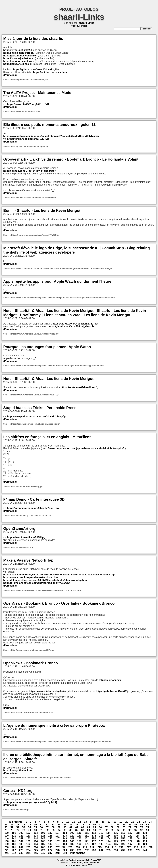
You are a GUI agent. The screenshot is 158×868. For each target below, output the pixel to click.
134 (108, 836)
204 (36, 847)
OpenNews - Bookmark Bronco (30, 663)
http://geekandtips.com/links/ (20, 56)
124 (36, 836)
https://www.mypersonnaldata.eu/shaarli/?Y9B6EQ (35, 395)
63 (83, 827)
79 (29, 830)
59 (59, 827)
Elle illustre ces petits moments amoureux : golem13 (49, 125)
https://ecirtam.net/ (110, 680)
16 (103, 822)
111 (87, 833)
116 (123, 833)
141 (14, 838)
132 (94, 836)
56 (41, 827)
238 (130, 850)
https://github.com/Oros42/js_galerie (117, 691)
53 (24, 827)
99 (148, 830)
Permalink (10, 75)
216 (121, 847)
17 (109, 822)
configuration (75, 862)
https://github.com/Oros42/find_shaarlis (71, 326)
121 (14, 836)
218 (136, 847)
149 (72, 838)
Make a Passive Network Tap (28, 560)
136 (123, 836)
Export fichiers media (79, 865)
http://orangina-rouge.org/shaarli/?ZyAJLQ (32, 802)
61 (71, 827)
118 (138, 833)
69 (118, 827)
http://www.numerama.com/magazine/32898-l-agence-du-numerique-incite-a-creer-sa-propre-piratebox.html (61, 742)
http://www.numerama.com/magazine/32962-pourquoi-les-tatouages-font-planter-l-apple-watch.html (58, 366)
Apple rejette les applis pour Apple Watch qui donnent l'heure (57, 281)
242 (14, 853)
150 (79, 838)
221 (7, 850)
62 (77, 827)
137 (130, 836)
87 (77, 830)
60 (65, 827)
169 (72, 841)
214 (107, 847)
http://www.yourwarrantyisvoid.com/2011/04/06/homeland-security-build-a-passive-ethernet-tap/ (59, 575)
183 (28, 844)
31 (41, 825)
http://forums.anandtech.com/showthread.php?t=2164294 (37, 583)
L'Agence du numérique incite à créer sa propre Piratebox (54, 725)
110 (79, 833)
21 (133, 822)
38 (83, 825)
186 (50, 844)
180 (7, 844)
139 (145, 836)
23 (144, 822)
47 (136, 825)
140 (7, 838)
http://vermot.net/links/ (17, 50)
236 (116, 850)
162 (21, 841)
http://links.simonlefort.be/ (19, 53)
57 (47, 827)
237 (123, 850)
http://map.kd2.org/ (20, 810)
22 (139, 822)
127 (57, 836)
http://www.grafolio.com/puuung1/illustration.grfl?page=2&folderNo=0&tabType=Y (51, 136)
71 (130, 827)
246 (43, 853)
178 (138, 841)
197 (130, 844)
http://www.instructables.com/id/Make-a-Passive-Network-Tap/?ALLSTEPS (46, 590)
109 (72, 833)
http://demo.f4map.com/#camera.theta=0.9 (31, 516)
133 (101, 836)
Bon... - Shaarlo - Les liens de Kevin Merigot (42, 210)
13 (85, 822)
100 (7, 833)
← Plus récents (13, 822)
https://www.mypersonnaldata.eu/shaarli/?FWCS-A (35, 235)
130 (79, 836)
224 (28, 850)
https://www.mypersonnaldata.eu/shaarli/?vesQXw (35, 334)
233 (94, 850)
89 (89, 830)
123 (28, 836)
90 (94, 830)
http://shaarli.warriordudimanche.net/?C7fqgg (32, 650)
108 (65, 833)
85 (65, 830)
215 (114, 847)
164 (36, 841)
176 (123, 841)
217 (129, 847)
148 (65, 838)
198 (138, 844)
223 (21, 850)
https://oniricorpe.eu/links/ (19, 61)
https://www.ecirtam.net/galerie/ (48, 691)
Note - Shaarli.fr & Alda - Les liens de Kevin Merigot (48, 379)
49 (148, 825)
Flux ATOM (96, 860)
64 (89, 827)
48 (142, 825)
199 (145, 844)
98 (142, 830)
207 (57, 847)
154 (108, 838)
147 (57, 838)
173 (101, 841)
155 (116, 838)
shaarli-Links (79, 17)
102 (21, 833)
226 (43, 850)
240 (145, 850)
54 (29, 827)
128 (65, 836)
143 (28, 838)
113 (101, 833)
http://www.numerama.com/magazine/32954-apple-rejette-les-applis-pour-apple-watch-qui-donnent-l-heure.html (63, 298)
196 (123, 844)
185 (43, 844)
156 (123, 838)
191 (87, 844)
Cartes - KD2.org (18, 791)
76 (12, 830)
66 (100, 827)
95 (124, 830)
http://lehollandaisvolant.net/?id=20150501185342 (34, 197)
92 (106, 830)
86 (71, 830)
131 (87, 836)
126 (50, 836)
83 (53, 830)
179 (145, 841)
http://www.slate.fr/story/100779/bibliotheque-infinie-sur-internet (41, 778)
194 (108, 844)
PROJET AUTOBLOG (79, 9)
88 (83, 830)
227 (50, 850)
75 (6, 830)
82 (47, 830)
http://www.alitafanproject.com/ (26, 112)
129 (72, 836)
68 (112, 827)
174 (108, 841)
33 (53, 825)
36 (71, 825)
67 (106, 827)
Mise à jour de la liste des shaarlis (33, 38)
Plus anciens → (79, 853)
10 (68, 822)
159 (145, 838)
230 (72, 850)
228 (57, 850)
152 (94, 838)
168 (65, 841)
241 (7, 853)
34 (59, 825)
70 (124, 827)
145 (43, 838)
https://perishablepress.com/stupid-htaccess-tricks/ (35, 424)
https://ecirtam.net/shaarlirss (50, 72)
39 (89, 825)
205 (43, 847)
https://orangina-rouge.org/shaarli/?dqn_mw (33, 508)
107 (57, 833)
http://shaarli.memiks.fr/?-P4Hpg (26, 537)
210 (78, 847)
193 (101, 844)
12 (79, 822)
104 (36, 833)
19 (121, 822)
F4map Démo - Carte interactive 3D (34, 499)
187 (57, 844)
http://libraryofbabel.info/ (18, 770)
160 (7, 841)
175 (116, 841)
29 (29, 825)
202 (21, 847)
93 (112, 830)
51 (12, 827)
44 (118, 825)
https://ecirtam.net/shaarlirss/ (78, 387)
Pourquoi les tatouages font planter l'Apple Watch (47, 347)
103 (28, 833)
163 (28, 841)
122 (21, 836)
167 (57, 841)
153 (101, 838)
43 (112, 825)
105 (43, 833)
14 (91, 822)
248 (57, 853)
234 (101, 850)
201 (14, 847)
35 (65, 825)
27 (18, 825)
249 (65, 853)
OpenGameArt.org (19, 528)
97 (136, 830)
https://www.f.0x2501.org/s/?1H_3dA (28, 104)
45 (124, 825)
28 (24, 825)
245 (36, 853)
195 (116, 844)
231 (79, 850)
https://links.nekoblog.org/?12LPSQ (28, 139)
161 (14, 841)
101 (14, 833)
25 (6, 825)
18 (115, 822)
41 (100, 825)
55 (35, 827)
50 (6, 827)
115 (116, 833)
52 (18, 827)
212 (92, 847)
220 (151, 847)
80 (35, 830)
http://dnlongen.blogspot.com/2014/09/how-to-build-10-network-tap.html (45, 580)
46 (130, 825)
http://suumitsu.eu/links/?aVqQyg (27, 486)
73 (142, 827)
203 (28, 847)
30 (35, 825)
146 (50, 838)
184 (36, 844)
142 (21, 838)
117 (130, 833)
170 (79, 841)
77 (18, 830)
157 (130, 838)
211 (85, 847)
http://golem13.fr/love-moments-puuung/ (30, 146)
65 (94, 827)
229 (65, 850)
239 (138, 850)
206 (50, 847)
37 (77, 825)
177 (130, 841)
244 (28, 853)
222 (14, 850)
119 (145, 833)
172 (94, 841)
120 (7, 836)
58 (53, 827)
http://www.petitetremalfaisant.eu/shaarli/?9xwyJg (36, 416)
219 (143, 847)
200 (7, 847)
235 (108, 850)
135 (116, 836)
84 (59, 830)
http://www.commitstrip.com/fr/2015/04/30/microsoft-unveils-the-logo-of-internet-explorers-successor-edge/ (61, 268)
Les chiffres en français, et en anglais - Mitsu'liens (47, 437)
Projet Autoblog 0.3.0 (79, 860)
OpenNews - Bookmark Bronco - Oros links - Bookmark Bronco (59, 603)
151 (87, 838)
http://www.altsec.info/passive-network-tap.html (31, 577)
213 (100, 847)
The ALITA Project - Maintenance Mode (37, 93)
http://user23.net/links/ (16, 64)
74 (148, 827)
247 (50, 853)
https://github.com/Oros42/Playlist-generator (29, 171)
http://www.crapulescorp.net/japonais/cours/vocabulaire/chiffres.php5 (83, 448)
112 (94, 833)
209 (70, 847)
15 (97, 822)
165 (43, 841)
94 (118, 830)
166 (50, 841)
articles (96, 862)
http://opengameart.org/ (22, 547)
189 (72, 844)
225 (36, 850)
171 (87, 841)
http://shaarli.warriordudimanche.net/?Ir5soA (32, 712)
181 (14, 844)
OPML (86, 862)
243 (21, 853)
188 (65, 844)
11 (74, 822)
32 (47, 825)
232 (87, 850)
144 (36, 838)
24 (150, 822)
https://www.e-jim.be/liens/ (19, 58)
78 (24, 830)
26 (12, 825)
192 (94, 844)
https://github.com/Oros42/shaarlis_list (36, 69)
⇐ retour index (79, 26)
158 (138, 838)
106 (50, 833)
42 (106, 825)
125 (43, 836)
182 (21, 844)
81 (41, 830)
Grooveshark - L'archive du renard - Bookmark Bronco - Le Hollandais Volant (71, 159)
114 (108, 833)
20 (127, 822)
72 (136, 827)
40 (94, 825)
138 (138, 836)
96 (130, 830)
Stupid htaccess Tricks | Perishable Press (40, 408)
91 (100, 830)
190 (79, 844)
